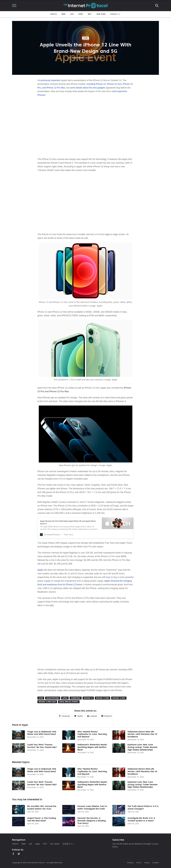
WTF (90, 14)
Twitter (79, 716)
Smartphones (53, 698)
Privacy (130, 863)
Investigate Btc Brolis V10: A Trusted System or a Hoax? (141, 819)
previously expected (50, 80)
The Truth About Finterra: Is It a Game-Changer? (143, 807)
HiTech (54, 14)
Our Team (101, 14)
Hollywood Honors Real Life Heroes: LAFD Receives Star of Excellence (142, 734)
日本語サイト (115, 14)
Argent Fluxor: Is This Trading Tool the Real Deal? (42, 819)
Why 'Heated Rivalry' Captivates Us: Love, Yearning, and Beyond (92, 734)
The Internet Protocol (36, 863)
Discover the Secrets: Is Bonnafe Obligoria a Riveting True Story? (92, 821)
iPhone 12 (88, 698)
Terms (139, 863)
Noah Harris (76, 58)
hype (86, 38)
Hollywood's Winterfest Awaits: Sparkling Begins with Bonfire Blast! (92, 747)
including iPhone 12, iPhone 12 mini (104, 84)
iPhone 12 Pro (119, 698)
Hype (81, 14)
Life (72, 14)
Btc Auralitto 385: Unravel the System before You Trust (42, 807)
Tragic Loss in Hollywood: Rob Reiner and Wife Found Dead (42, 733)
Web (63, 14)
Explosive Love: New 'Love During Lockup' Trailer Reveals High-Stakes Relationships (142, 747)
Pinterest (106, 716)
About (147, 863)
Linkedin (92, 716)
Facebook (64, 716)
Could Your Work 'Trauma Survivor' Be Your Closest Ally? (42, 746)
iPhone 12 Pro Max (47, 702)
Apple (40, 570)
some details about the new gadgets (88, 88)
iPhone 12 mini (103, 698)
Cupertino (76, 698)
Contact (156, 863)
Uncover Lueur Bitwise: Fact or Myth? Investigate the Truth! (92, 807)
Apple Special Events (69, 702)
